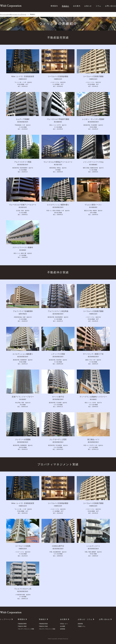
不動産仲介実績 (43, 626)
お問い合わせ (111, 6)
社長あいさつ (64, 624)
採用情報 (63, 629)
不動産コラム (82, 626)
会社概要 (63, 626)
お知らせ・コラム (86, 619)
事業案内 (54, 6)
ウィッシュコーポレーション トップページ (13, 14)
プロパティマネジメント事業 (26, 629)
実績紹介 (66, 6)
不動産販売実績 (43, 624)
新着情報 (80, 624)
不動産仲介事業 (22, 626)
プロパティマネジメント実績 (47, 629)
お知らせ (88, 6)
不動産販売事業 (22, 624)
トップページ (6, 619)
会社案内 (77, 6)
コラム (98, 6)
